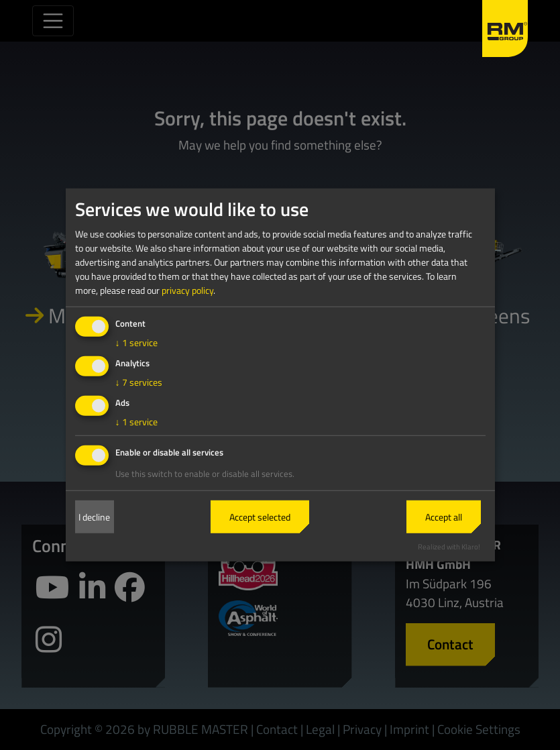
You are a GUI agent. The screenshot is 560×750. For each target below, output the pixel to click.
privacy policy (187, 290)
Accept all (444, 517)
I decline (94, 517)
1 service (136, 342)
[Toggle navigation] (53, 21)
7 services (139, 382)
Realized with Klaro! (449, 546)
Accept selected (260, 517)
